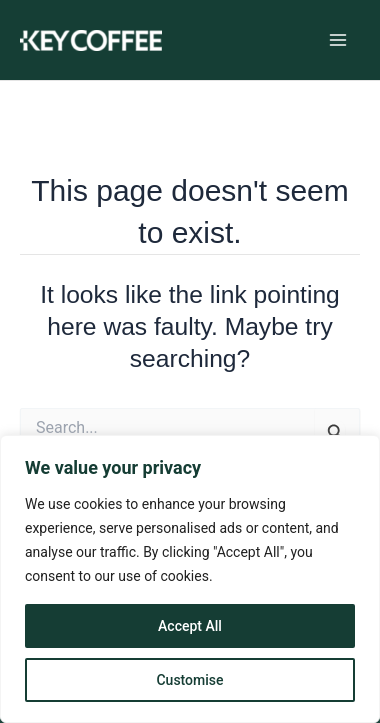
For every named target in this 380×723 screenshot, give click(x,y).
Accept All (190, 626)
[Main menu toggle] (337, 40)
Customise (189, 680)
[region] (190, 579)
